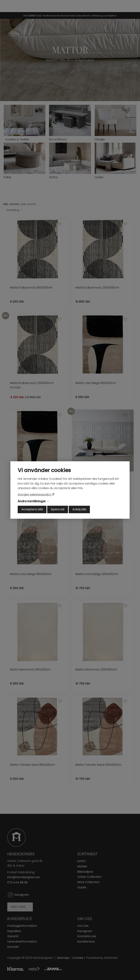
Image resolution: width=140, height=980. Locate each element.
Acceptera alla (32, 509)
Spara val (58, 509)
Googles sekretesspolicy (35, 494)
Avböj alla (79, 509)
